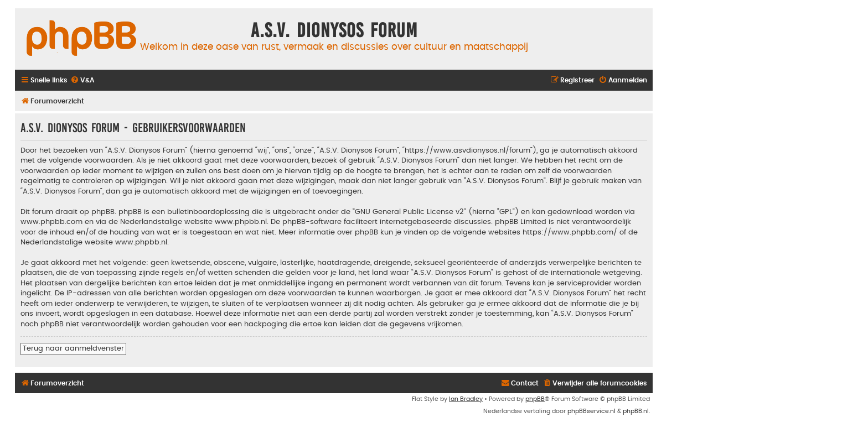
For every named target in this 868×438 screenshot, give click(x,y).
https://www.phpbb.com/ (570, 232)
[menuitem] (82, 80)
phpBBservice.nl (591, 411)
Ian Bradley (466, 399)
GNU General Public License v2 (409, 212)
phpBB (535, 399)
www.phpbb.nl (241, 222)
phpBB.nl (636, 411)
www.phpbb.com (51, 222)
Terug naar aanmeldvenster (73, 348)
